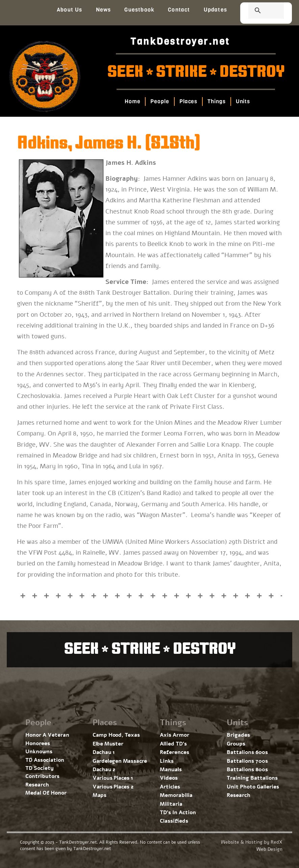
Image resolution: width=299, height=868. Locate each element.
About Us (70, 10)
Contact (179, 10)
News (104, 10)
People (160, 101)
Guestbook (139, 10)
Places (188, 101)
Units (243, 101)
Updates (215, 10)
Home (133, 101)
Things (216, 101)
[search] (258, 11)
